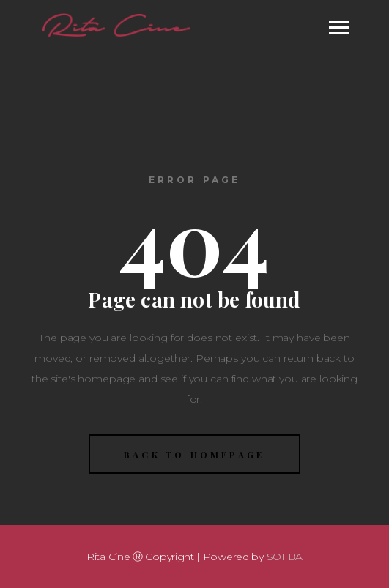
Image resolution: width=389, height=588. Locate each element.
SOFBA (285, 557)
